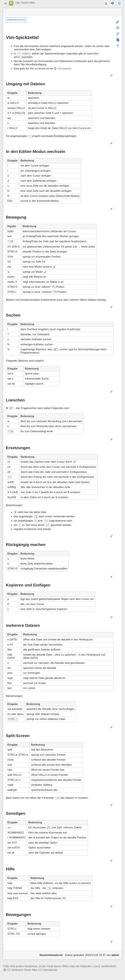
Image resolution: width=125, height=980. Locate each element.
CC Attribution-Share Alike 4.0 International (32, 970)
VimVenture (64, 69)
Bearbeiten (103, 75)
